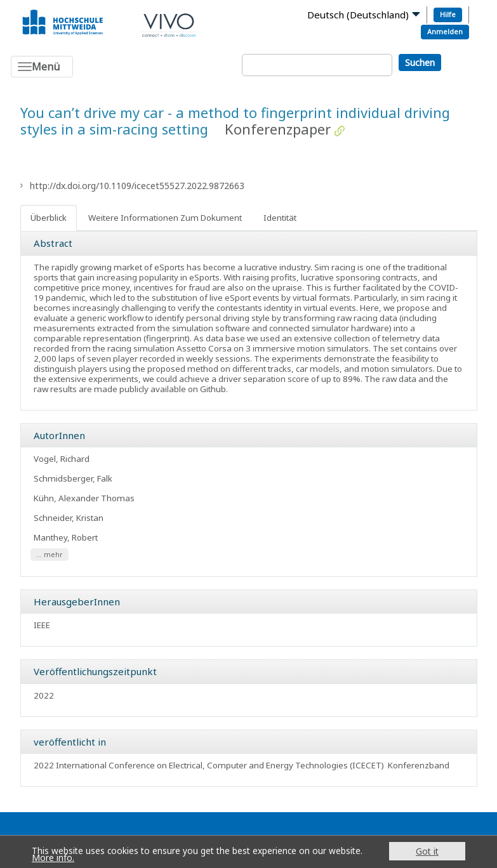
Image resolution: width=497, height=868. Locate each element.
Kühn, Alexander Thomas (84, 498)
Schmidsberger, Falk (73, 478)
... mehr (50, 555)
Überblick (49, 218)
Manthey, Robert (66, 537)
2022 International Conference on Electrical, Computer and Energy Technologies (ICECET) (209, 765)
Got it (427, 851)
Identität (280, 218)
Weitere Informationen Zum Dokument (165, 218)
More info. (53, 858)
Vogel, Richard (62, 459)
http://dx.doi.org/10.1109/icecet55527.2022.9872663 (137, 186)
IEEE (42, 625)
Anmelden (445, 31)
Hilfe (448, 14)
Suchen (420, 62)
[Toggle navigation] (42, 67)
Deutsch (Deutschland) (358, 15)
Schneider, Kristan (69, 518)
